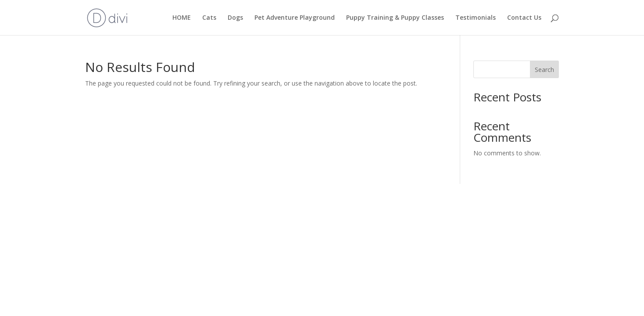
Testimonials (476, 18)
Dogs (235, 18)
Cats (209, 18)
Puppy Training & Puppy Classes (395, 18)
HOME (182, 18)
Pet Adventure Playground (295, 18)
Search (544, 70)
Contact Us (524, 18)
